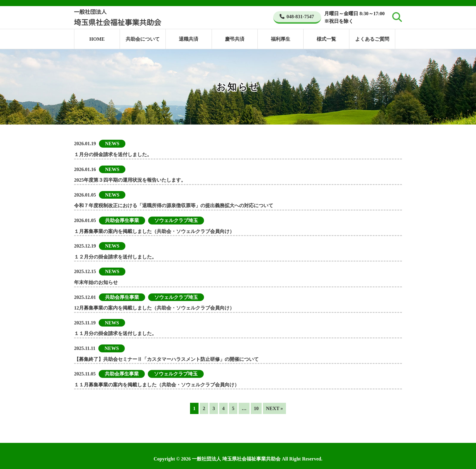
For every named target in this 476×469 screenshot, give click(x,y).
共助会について (143, 39)
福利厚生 (280, 39)
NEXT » (274, 408)
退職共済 (189, 39)
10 (256, 408)
